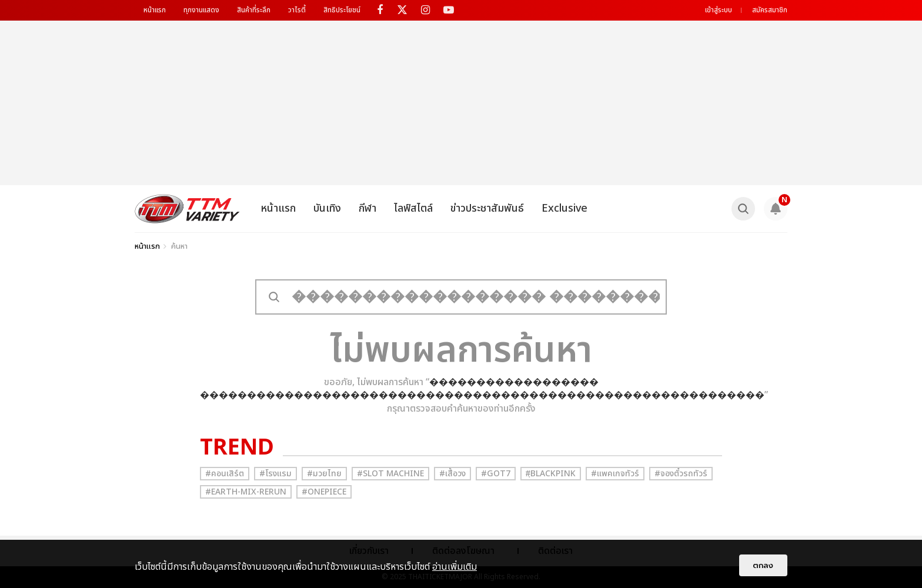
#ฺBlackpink (551, 474)
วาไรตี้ (297, 10)
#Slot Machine (390, 474)
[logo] (187, 209)
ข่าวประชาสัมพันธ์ (487, 208)
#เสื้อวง (452, 474)
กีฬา (368, 208)
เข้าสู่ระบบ (719, 10)
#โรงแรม (275, 474)
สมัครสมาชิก (770, 10)
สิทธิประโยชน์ (342, 10)
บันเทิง (327, 208)
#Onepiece (324, 492)
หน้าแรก (155, 10)
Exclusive (564, 208)
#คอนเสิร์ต (225, 474)
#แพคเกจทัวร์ (615, 474)
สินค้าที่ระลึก (254, 10)
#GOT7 (496, 474)
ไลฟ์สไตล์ (413, 208)
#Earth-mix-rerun (246, 492)
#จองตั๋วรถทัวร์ (681, 474)
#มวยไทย (324, 474)
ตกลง (763, 565)
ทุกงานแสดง (201, 10)
